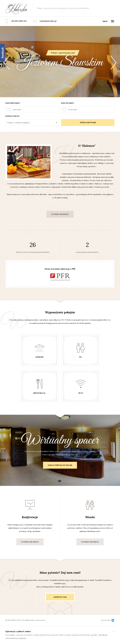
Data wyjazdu (67, 103)
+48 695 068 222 (19, 21)
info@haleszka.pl (48, 21)
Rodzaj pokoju (13, 116)
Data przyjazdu (13, 103)
